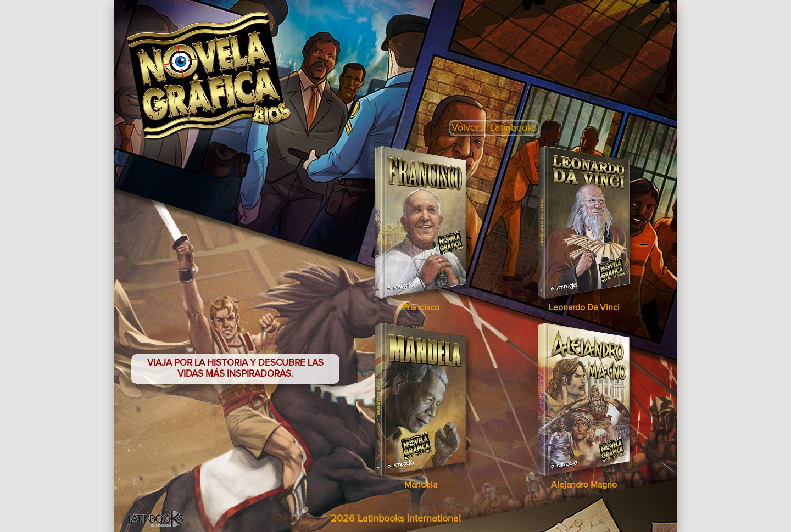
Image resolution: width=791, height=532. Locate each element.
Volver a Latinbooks (494, 128)
